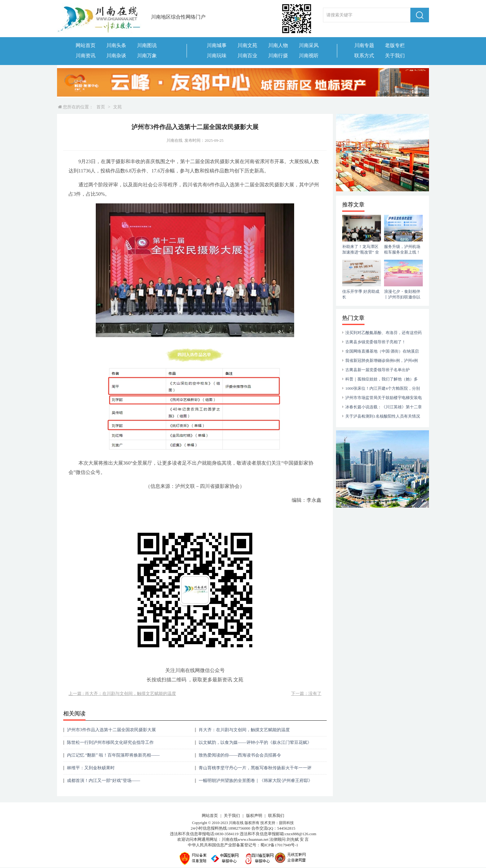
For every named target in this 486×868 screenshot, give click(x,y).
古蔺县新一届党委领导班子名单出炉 (378, 370)
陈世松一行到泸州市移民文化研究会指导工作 (110, 742)
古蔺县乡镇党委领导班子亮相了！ (376, 342)
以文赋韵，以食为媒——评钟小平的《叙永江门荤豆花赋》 (255, 742)
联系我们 (276, 816)
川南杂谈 (116, 56)
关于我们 (395, 56)
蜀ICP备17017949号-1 (279, 845)
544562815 (286, 828)
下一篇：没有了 (306, 694)
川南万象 (147, 56)
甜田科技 (286, 823)
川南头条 (116, 45)
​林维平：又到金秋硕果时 (91, 768)
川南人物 (278, 45)
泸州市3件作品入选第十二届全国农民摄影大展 (111, 730)
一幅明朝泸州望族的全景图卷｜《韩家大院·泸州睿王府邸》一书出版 (256, 783)
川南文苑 (247, 45)
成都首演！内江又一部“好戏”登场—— (104, 781)
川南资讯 (86, 56)
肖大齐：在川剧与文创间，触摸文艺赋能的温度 (244, 730)
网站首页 (86, 45)
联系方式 (364, 56)
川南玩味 (217, 56)
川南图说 (147, 45)
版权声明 (254, 816)
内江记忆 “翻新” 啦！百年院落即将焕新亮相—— (113, 755)
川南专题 (364, 45)
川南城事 (217, 45)
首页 (101, 107)
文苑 (117, 107)
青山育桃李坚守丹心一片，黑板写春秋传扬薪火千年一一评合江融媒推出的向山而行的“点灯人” (255, 770)
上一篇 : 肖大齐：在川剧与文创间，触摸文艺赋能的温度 (122, 694)
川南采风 (309, 45)
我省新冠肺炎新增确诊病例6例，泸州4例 (382, 360)
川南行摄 (278, 56)
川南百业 (247, 56)
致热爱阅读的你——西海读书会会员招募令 (240, 755)
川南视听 (309, 56)
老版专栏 (395, 45)
